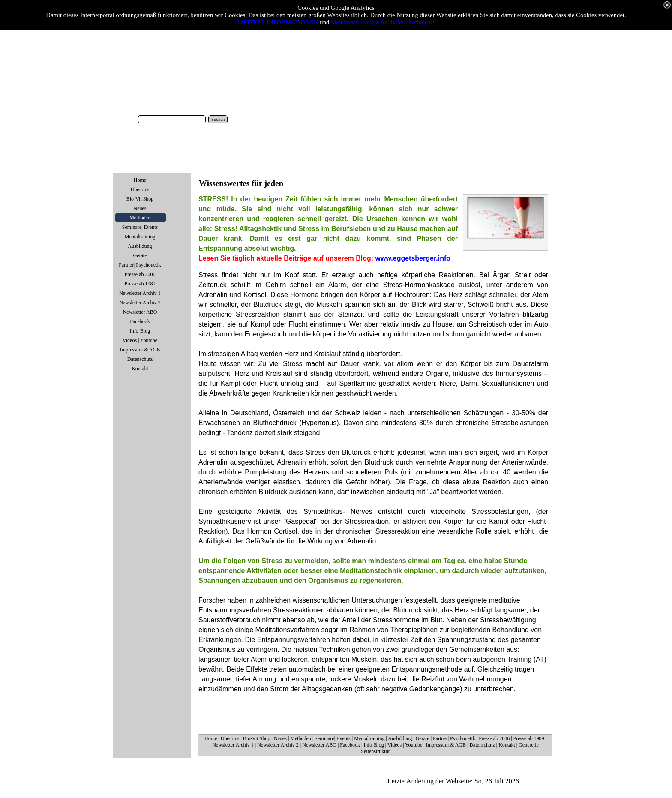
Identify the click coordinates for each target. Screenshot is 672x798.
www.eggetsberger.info (412, 258)
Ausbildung (400, 738)
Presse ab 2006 (494, 738)
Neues (280, 738)
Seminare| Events (332, 738)
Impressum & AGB (446, 745)
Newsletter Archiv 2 (278, 745)
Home (211, 738)
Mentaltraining (369, 738)
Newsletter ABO (319, 745)
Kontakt (507, 745)
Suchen (218, 119)
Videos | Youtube (405, 745)
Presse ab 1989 (529, 738)
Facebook (350, 745)
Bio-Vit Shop (257, 738)
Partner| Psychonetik (454, 738)
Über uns (230, 738)
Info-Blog (373, 745)
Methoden (301, 738)
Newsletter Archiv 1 (233, 745)
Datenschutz (482, 745)
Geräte (423, 738)
